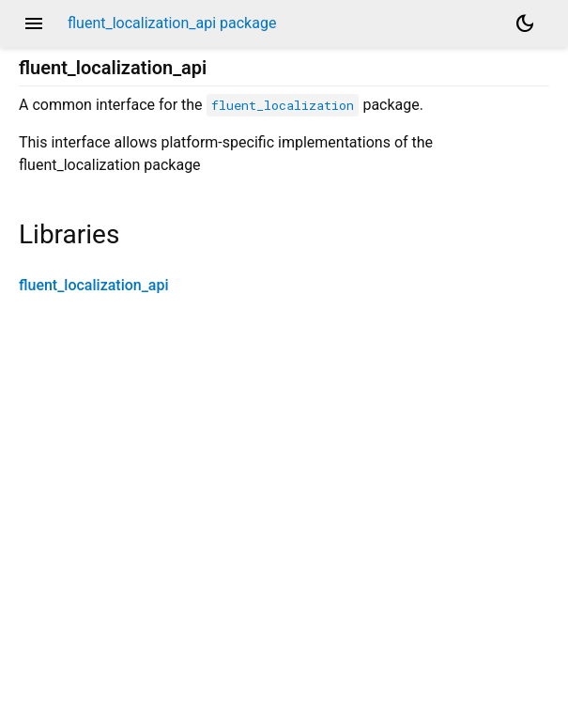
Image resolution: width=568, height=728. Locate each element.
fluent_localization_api (94, 285)
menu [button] (34, 23)
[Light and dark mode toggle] (525, 23)
